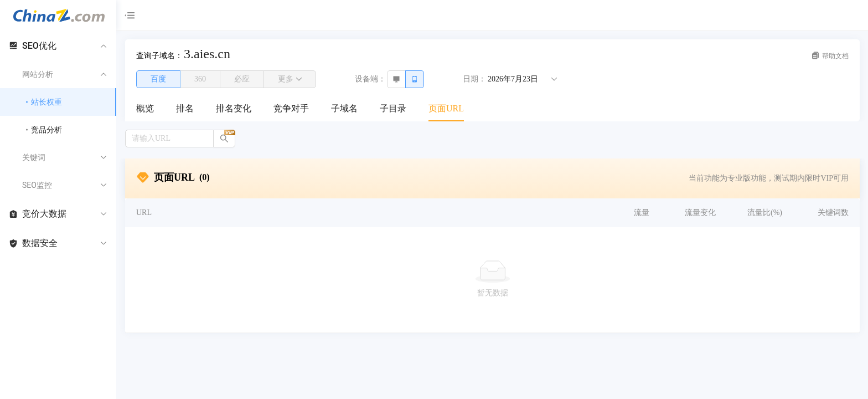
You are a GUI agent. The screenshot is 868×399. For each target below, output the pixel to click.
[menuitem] (145, 109)
